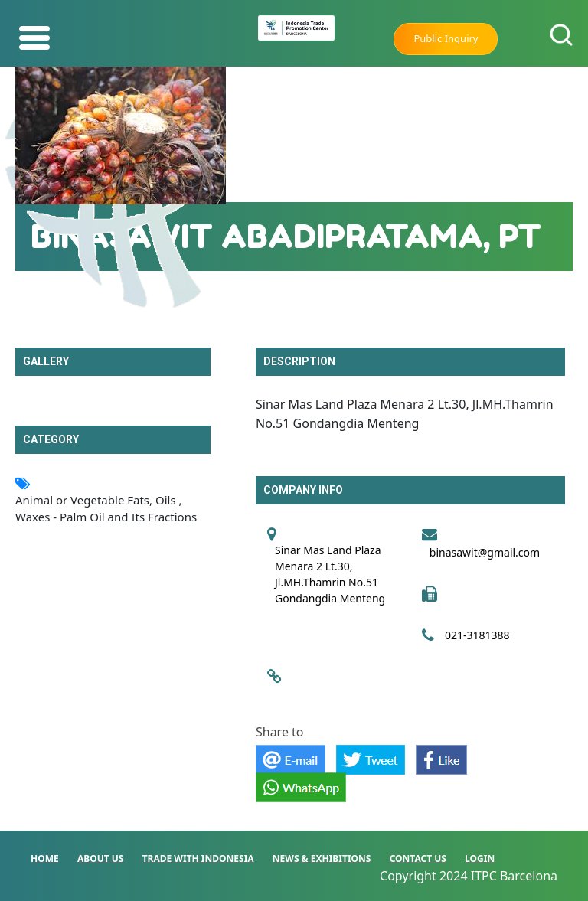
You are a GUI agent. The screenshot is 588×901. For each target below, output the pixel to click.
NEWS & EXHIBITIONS (322, 859)
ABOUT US (101, 859)
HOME (45, 859)
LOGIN (480, 859)
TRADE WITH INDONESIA (198, 859)
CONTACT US (418, 859)
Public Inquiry (446, 38)
